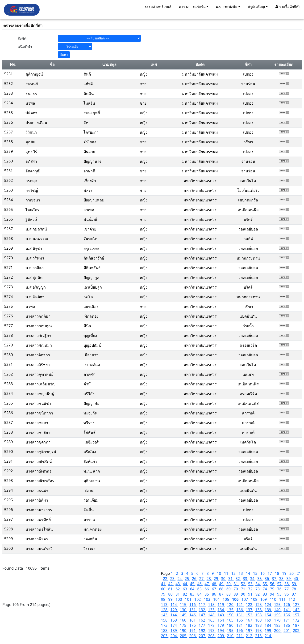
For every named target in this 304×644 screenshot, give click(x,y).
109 (264, 599)
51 (236, 584)
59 (294, 584)
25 (187, 579)
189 (174, 631)
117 (202, 605)
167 (250, 620)
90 (243, 594)
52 (243, 584)
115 (183, 605)
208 (212, 636)
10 (219, 573)
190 (183, 631)
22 (166, 579)
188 (165, 631)
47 (207, 584)
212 (250, 636)
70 (236, 589)
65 (200, 589)
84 (200, 594)
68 (222, 589)
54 (258, 584)
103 (208, 599)
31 (231, 579)
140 (278, 610)
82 (185, 594)
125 (278, 605)
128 (165, 610)
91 (251, 594)
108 (255, 599)
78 (294, 589)
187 (297, 625)
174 (174, 625)
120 (231, 605)
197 (250, 631)
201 (287, 631)
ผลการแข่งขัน (228, 6)
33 (246, 579)
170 (278, 620)
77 (287, 589)
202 (297, 631)
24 (180, 579)
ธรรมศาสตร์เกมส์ (158, 6)
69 (229, 589)
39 (289, 579)
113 (165, 605)
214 (268, 636)
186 (287, 625)
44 (185, 584)
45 (193, 584)
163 (212, 620)
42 (171, 584)
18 (277, 573)
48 (214, 584)
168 (259, 620)
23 (173, 579)
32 (238, 579)
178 (212, 625)
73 (258, 589)
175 (183, 625)
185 (278, 625)
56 (273, 584)
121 (240, 605)
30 (224, 579)
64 (193, 589)
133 (212, 610)
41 (164, 584)
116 (193, 605)
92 (258, 594)
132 (202, 610)
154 (268, 615)
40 (296, 579)
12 (234, 573)
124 (268, 605)
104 (217, 599)
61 (171, 589)
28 (209, 579)
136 (240, 610)
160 (183, 620)
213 (259, 636)
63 (185, 589)
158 (165, 620)
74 (265, 589)
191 (193, 631)
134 (221, 610)
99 (171, 599)
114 (174, 605)
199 (268, 631)
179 (221, 625)
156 (287, 615)
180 (231, 625)
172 (297, 620)
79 (164, 594)
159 (174, 620)
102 (198, 599)
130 (183, 610)
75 (273, 589)
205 (183, 636)
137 (250, 610)
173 (165, 625)
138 (259, 610)
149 (221, 615)
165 (231, 620)
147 (202, 615)
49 (222, 584)
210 (231, 636)
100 (179, 599)
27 (202, 579)
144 (174, 615)
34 (253, 579)
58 (287, 584)
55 (265, 584)
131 (193, 610)
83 (193, 594)
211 (240, 636)
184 (268, 625)
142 (297, 610)
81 (178, 594)
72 (251, 589)
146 (193, 615)
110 (274, 599)
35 (260, 579)
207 (202, 636)
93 (265, 594)
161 (193, 620)
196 (240, 631)
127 (297, 605)
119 (221, 605)
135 (231, 610)
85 (207, 594)
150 (231, 615)
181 (240, 625)
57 (280, 584)
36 (267, 579)
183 (259, 625)
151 (240, 615)
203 (165, 636)
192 (202, 631)
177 (202, 625)
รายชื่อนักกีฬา (288, 6)
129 (174, 610)
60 (164, 589)
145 (183, 615)
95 (280, 594)
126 (287, 605)
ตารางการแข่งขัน (194, 6)
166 (240, 620)
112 (292, 599)
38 (282, 579)
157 (297, 615)
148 (212, 615)
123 (259, 605)
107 (245, 599)
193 (212, 631)
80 (171, 594)
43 (178, 584)
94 (273, 594)
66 (207, 589)
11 (227, 573)
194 (221, 631)
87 (222, 594)
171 (287, 620)
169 (268, 620)
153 (259, 615)
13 (241, 573)
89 (236, 594)
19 (285, 573)
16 (263, 573)
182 (250, 625)
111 (283, 599)
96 (287, 594)
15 (256, 573)
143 (165, 615)
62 (178, 589)
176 (193, 625)
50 (229, 584)
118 (212, 605)
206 (193, 636)
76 (280, 589)
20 (292, 573)
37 (275, 579)
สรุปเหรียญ (258, 6)
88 (229, 594)
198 (259, 631)
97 (294, 594)
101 (189, 599)
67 (214, 589)
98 (164, 599)
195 (231, 631)
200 (278, 631)
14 (248, 573)
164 (221, 620)
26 (195, 579)
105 (226, 599)
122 (250, 605)
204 (174, 636)
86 (214, 594)
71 (243, 589)
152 (250, 615)
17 (270, 573)
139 (268, 610)
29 (216, 579)
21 (299, 573)
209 (221, 636)
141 (287, 610)
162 (202, 620)
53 (251, 584)
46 (200, 584)
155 (278, 615)
